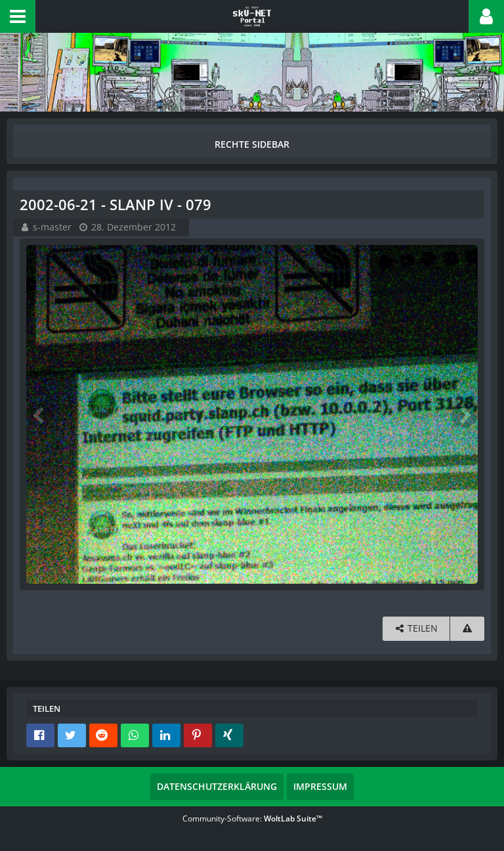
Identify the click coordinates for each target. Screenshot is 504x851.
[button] (18, 16)
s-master (52, 227)
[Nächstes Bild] (465, 414)
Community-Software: (252, 818)
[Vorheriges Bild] (39, 414)
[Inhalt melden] (467, 629)
